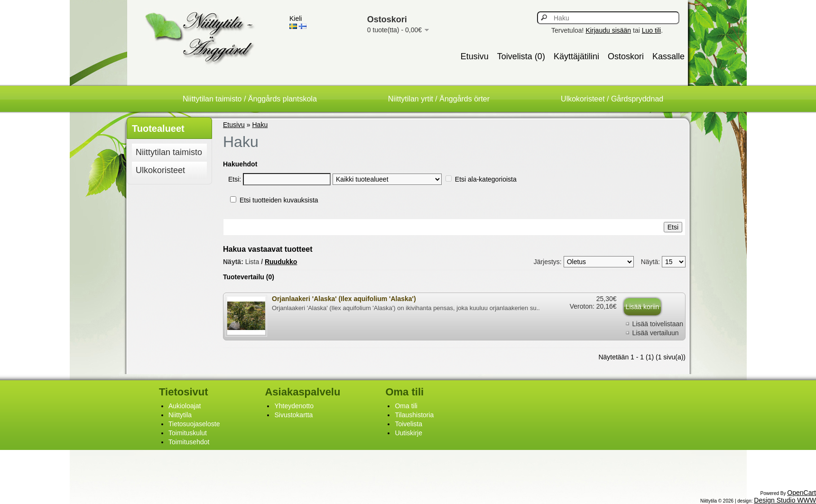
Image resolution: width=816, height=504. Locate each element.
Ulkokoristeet (160, 170)
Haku (260, 125)
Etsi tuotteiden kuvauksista (279, 200)
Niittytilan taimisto (169, 152)
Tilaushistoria (414, 415)
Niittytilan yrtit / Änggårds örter (439, 99)
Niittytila (180, 415)
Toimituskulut (188, 433)
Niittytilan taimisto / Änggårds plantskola (250, 99)
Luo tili (651, 30)
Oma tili (406, 406)
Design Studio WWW (785, 500)
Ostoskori (626, 56)
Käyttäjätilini (576, 56)
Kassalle (668, 56)
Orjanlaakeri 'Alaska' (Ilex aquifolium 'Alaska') (344, 299)
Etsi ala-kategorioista (486, 179)
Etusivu (475, 56)
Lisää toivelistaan (658, 324)
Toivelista (408, 424)
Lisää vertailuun (656, 333)
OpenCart (802, 493)
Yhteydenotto (294, 406)
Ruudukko (281, 262)
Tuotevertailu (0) (249, 277)
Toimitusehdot (189, 442)
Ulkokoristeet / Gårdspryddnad (612, 99)
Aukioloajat (185, 406)
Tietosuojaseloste (194, 424)
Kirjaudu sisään (608, 30)
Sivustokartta (293, 415)
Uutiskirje (408, 433)
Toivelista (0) (521, 56)
